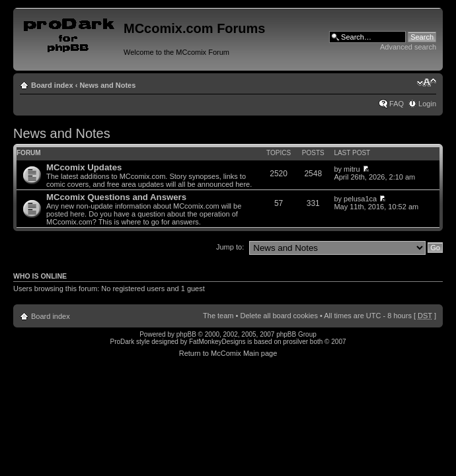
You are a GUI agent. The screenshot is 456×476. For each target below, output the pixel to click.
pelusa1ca (360, 199)
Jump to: (230, 247)
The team (218, 316)
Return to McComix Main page (228, 353)
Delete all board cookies (279, 316)
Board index (52, 85)
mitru (352, 169)
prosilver (295, 342)
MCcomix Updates (84, 167)
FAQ (397, 104)
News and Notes (107, 85)
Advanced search (408, 47)
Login (427, 104)
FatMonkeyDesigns (217, 342)
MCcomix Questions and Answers (116, 197)
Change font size (427, 83)
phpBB (186, 334)
